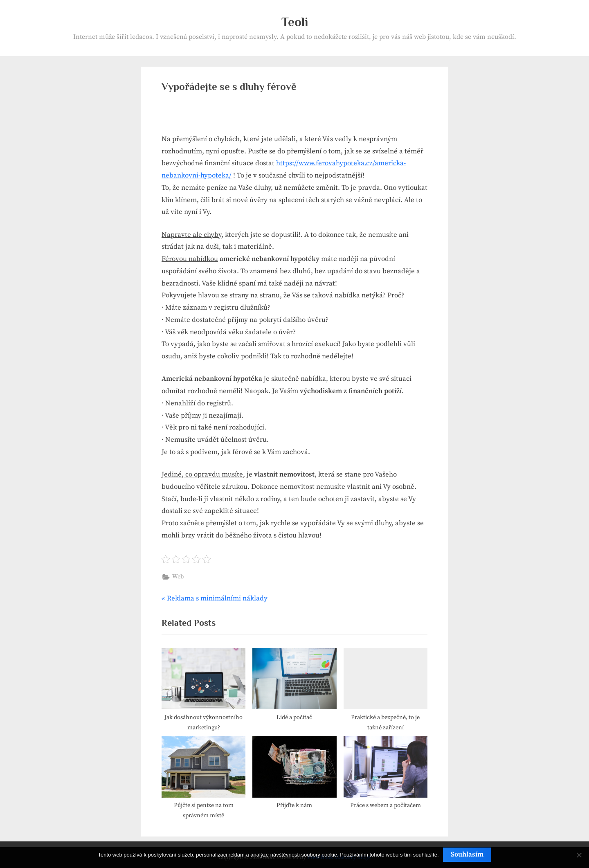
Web (178, 577)
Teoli (295, 22)
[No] (579, 855)
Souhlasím (467, 855)
